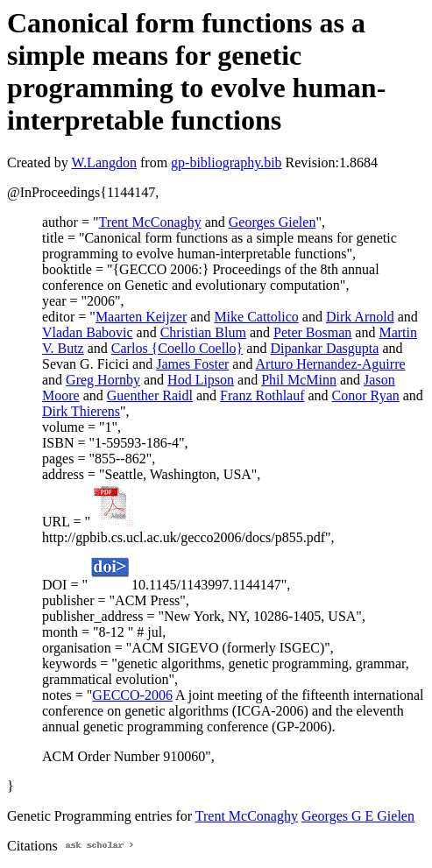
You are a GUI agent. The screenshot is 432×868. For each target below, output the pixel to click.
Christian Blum (203, 332)
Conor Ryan (366, 395)
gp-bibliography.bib (227, 162)
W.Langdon (104, 162)
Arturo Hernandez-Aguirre (331, 364)
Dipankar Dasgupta (324, 348)
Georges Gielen (273, 222)
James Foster (192, 364)
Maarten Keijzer (141, 317)
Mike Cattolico (256, 317)
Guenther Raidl (150, 395)
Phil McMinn (299, 380)
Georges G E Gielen (358, 816)
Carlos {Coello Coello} (177, 348)
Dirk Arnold (360, 317)
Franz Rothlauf (262, 395)
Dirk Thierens (81, 411)
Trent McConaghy (149, 222)
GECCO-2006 (132, 695)
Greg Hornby (103, 380)
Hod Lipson (201, 380)
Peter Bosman (312, 332)
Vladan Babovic (88, 332)
